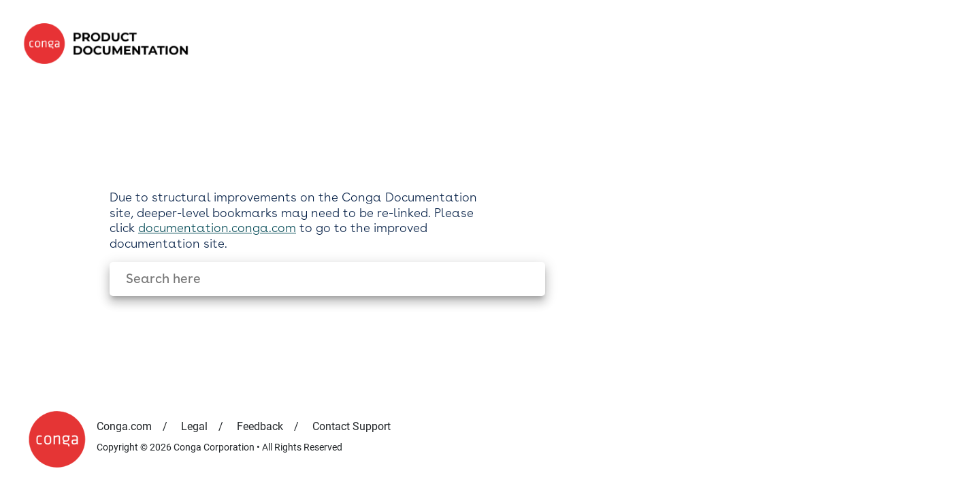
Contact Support (352, 426)
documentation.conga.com (217, 228)
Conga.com (124, 426)
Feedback (260, 426)
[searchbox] (520, 279)
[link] (111, 44)
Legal (194, 426)
